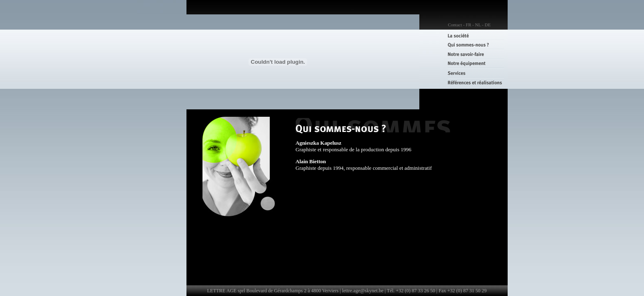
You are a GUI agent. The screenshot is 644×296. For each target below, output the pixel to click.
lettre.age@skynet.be (363, 291)
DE (488, 25)
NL (478, 25)
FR (468, 25)
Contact (455, 25)
